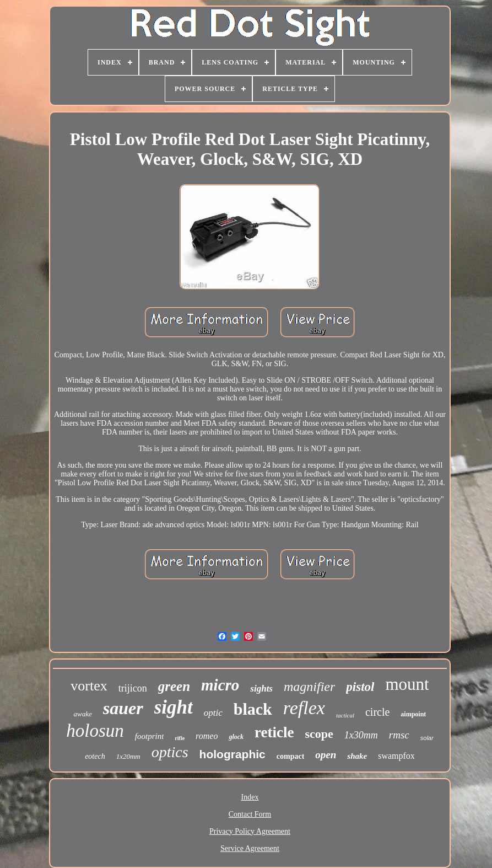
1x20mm (128, 756)
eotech (95, 756)
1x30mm (361, 735)
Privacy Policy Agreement (250, 831)
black (253, 709)
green (174, 686)
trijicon (133, 688)
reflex (304, 708)
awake (83, 714)
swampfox (396, 756)
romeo (207, 736)
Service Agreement (250, 848)
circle (377, 712)
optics (170, 752)
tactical (345, 715)
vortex (89, 686)
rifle (180, 738)
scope (319, 734)
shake (357, 756)
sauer (123, 708)
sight (174, 707)
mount (407, 684)
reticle (274, 732)
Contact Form (250, 814)
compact (291, 756)
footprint (150, 736)
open (326, 755)
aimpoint (413, 714)
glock (236, 737)
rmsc (399, 735)
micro (220, 685)
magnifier (309, 687)
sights (261, 688)
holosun (95, 731)
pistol (360, 687)
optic (213, 713)
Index (250, 797)
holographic (233, 754)
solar (427, 738)
